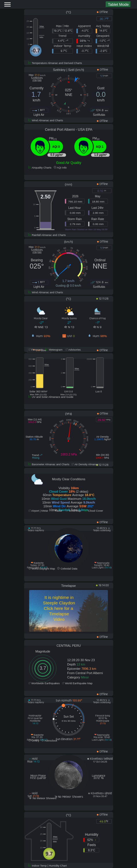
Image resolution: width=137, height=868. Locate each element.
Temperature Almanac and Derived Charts (55, 63)
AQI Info (60, 168)
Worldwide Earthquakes (44, 683)
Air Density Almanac (85, 464)
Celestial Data (67, 569)
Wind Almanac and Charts (46, 120)
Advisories (73, 350)
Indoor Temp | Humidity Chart (48, 866)
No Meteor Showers (43, 798)
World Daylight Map (42, 569)
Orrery (34, 741)
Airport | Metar (38, 511)
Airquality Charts (40, 168)
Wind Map (73, 511)
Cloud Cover (94, 511)
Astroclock (49, 741)
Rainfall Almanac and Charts (47, 235)
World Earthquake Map (77, 683)
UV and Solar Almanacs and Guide (51, 397)
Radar (57, 511)
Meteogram (54, 350)
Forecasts (36, 350)
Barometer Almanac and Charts (49, 464)
